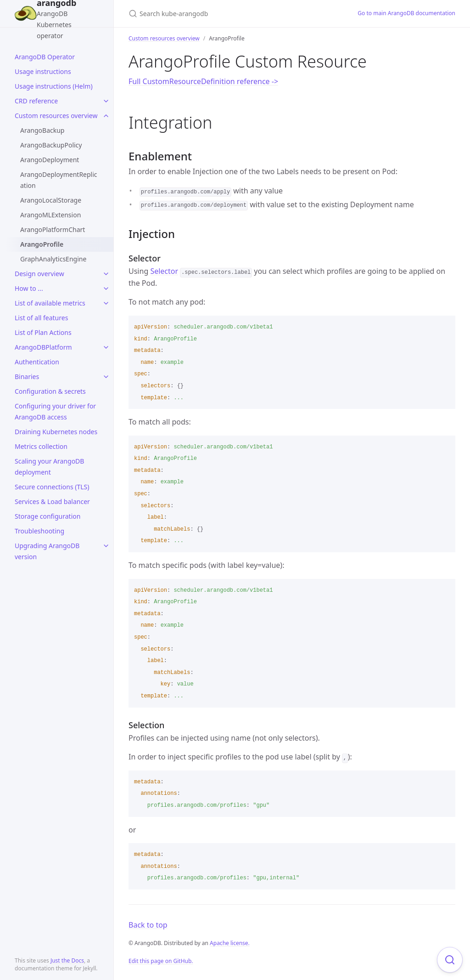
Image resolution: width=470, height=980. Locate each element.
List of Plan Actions (43, 332)
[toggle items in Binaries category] (106, 377)
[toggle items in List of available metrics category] (106, 303)
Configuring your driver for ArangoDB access (55, 411)
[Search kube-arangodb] (232, 14)
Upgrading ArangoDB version (47, 551)
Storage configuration (48, 516)
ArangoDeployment (50, 160)
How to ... (29, 288)
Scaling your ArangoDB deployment (49, 467)
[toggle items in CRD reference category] (106, 101)
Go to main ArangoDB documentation (406, 13)
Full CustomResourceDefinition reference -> (203, 81)
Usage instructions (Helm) (54, 86)
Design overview (39, 274)
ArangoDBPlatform (43, 347)
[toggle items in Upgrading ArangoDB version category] (106, 546)
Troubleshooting (39, 531)
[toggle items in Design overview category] (106, 274)
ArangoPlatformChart (53, 229)
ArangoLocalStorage (51, 200)
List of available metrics (50, 303)
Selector (164, 271)
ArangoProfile (42, 244)
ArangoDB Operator (45, 57)
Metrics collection (41, 446)
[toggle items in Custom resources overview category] (106, 116)
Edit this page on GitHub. (161, 961)
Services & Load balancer (52, 501)
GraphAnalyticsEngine (53, 259)
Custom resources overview (56, 116)
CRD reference (36, 101)
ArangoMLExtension (50, 215)
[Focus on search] (450, 960)
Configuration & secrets (50, 391)
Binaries (27, 377)
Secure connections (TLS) (52, 487)
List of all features (41, 318)
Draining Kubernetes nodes (56, 432)
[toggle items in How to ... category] (106, 289)
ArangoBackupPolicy (51, 145)
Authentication (37, 362)
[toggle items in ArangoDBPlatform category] (106, 347)
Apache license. (230, 943)
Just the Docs (67, 960)
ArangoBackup (42, 130)
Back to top (148, 925)
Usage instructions (43, 71)
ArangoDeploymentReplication (59, 180)
